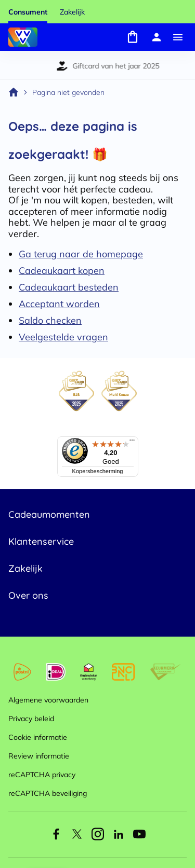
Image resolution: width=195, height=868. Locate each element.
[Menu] (178, 37)
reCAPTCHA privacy (42, 775)
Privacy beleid (31, 719)
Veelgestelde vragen (63, 337)
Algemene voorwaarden (48, 700)
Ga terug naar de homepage (81, 254)
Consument (28, 12)
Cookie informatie (38, 737)
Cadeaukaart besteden (69, 287)
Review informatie (39, 756)
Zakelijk (72, 12)
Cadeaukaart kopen (62, 271)
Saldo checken (50, 320)
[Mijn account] (157, 37)
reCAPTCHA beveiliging (48, 793)
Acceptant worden (59, 304)
